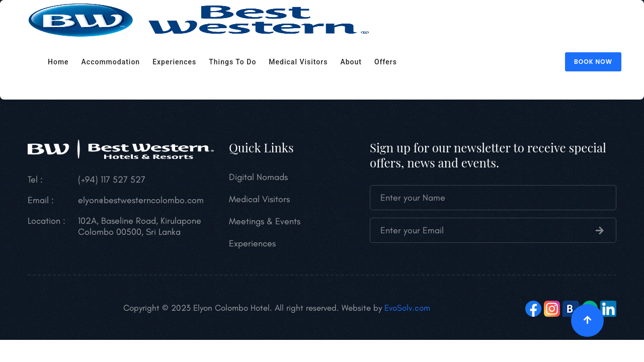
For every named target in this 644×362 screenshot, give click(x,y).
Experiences (174, 62)
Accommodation (111, 62)
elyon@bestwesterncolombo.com (141, 200)
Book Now (593, 62)
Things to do (232, 62)
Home (58, 62)
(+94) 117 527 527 (112, 179)
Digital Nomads (258, 177)
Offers (386, 62)
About (351, 62)
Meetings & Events (265, 221)
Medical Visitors (298, 62)
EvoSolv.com (407, 308)
